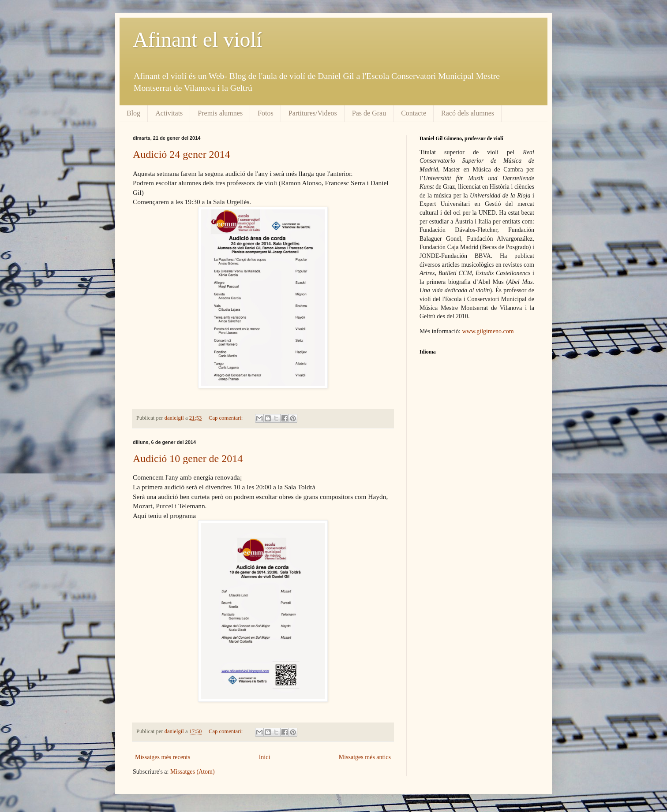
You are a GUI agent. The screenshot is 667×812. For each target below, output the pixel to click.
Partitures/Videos (313, 113)
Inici (265, 757)
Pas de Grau (369, 113)
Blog (133, 113)
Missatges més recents (163, 757)
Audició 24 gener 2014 (182, 154)
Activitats (169, 113)
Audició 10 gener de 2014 (188, 458)
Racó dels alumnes (468, 113)
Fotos (266, 113)
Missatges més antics (365, 757)
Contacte (414, 113)
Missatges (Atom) (193, 772)
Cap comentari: (226, 418)
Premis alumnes (220, 113)
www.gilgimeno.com (488, 331)
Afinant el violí (197, 39)
